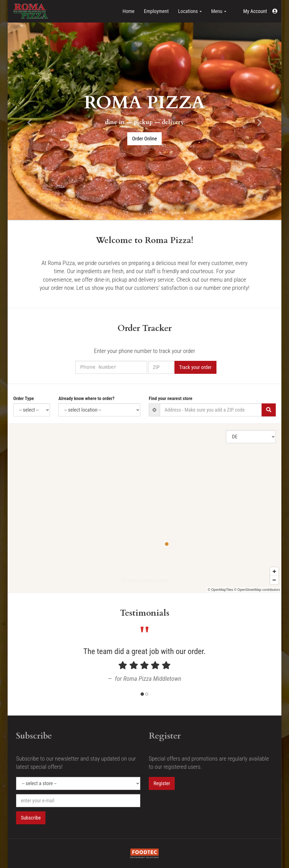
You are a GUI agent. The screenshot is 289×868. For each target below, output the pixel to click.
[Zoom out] (274, 580)
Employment (156, 11)
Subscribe (31, 818)
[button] (260, 11)
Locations (190, 11)
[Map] (144, 508)
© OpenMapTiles (220, 590)
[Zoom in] (274, 571)
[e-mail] (78, 801)
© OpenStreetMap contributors (257, 590)
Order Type (24, 398)
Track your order (202, 367)
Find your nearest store (171, 398)
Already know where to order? (87, 398)
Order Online (144, 139)
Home (128, 11)
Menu (219, 11)
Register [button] (162, 783)
